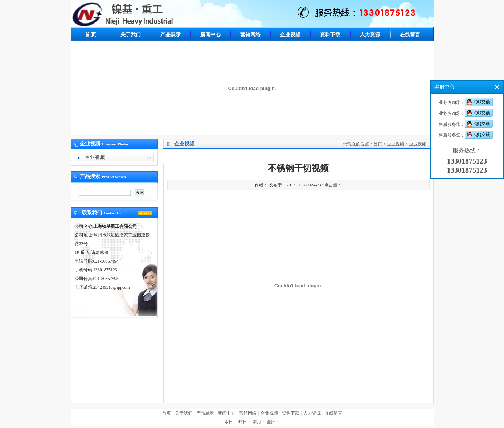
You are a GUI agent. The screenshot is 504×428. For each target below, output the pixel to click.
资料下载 (330, 35)
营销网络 (250, 35)
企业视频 (290, 35)
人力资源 (370, 35)
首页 (378, 144)
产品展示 (171, 35)
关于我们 (131, 35)
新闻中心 (210, 35)
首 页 (91, 35)
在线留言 (410, 35)
